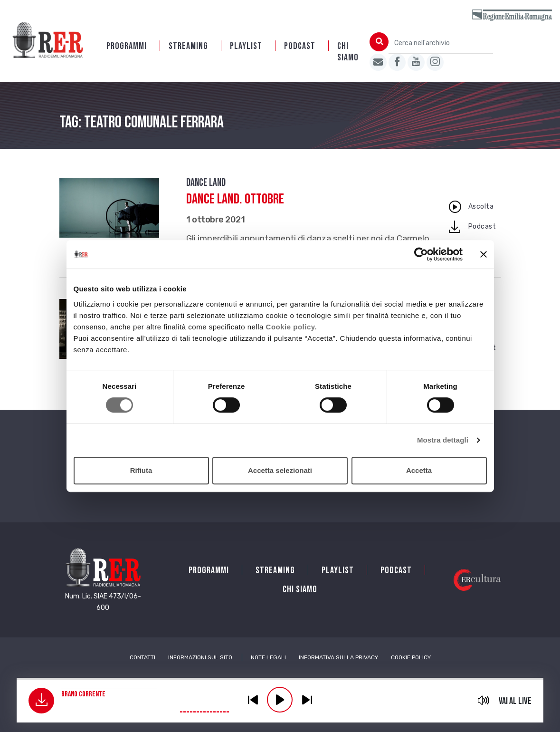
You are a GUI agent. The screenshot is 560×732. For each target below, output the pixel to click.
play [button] (280, 700)
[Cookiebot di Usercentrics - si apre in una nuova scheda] (421, 254)
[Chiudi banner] (484, 254)
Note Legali (268, 657)
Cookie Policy (411, 657)
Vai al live (515, 701)
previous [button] (253, 700)
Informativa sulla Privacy (338, 657)
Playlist (246, 46)
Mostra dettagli (443, 440)
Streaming (188, 46)
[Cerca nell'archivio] (441, 43)
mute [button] (484, 700)
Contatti (142, 657)
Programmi (127, 46)
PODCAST (300, 46)
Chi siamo (348, 52)
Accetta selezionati (280, 470)
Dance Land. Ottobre (235, 199)
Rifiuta (141, 470)
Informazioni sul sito (200, 657)
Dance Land (206, 183)
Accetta (419, 470)
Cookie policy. (292, 327)
